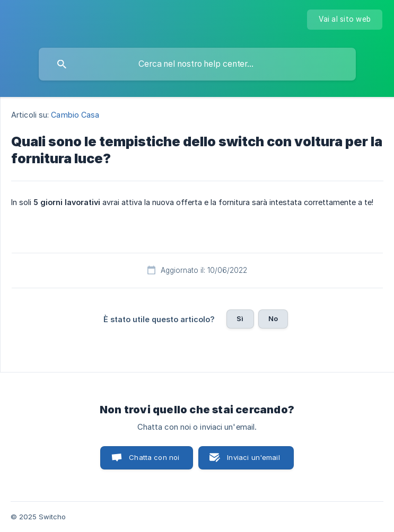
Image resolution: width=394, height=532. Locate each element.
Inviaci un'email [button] (253, 457)
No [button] (273, 318)
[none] (345, 20)
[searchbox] (197, 64)
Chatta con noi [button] (154, 457)
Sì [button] (240, 318)
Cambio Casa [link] (75, 115)
